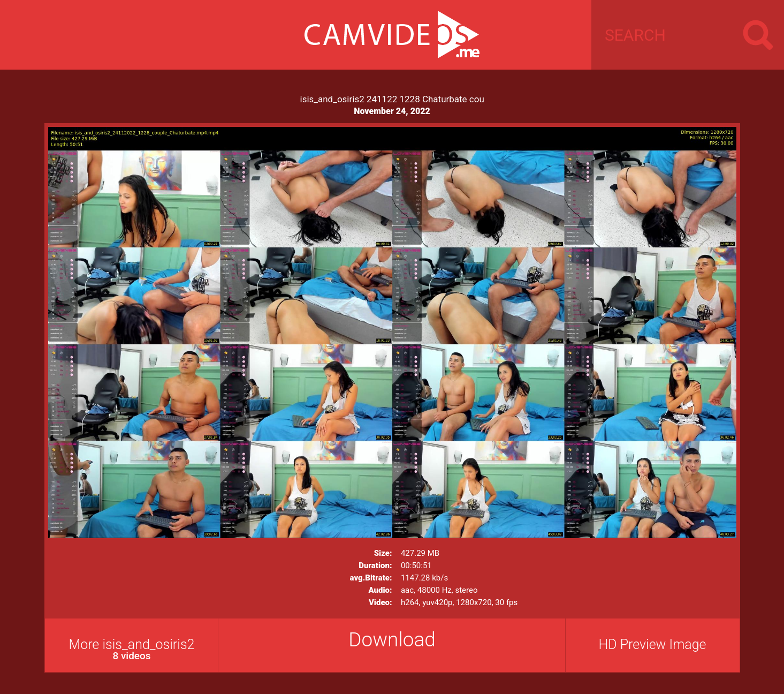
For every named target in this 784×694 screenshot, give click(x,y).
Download (392, 640)
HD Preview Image (652, 644)
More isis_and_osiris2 (132, 649)
